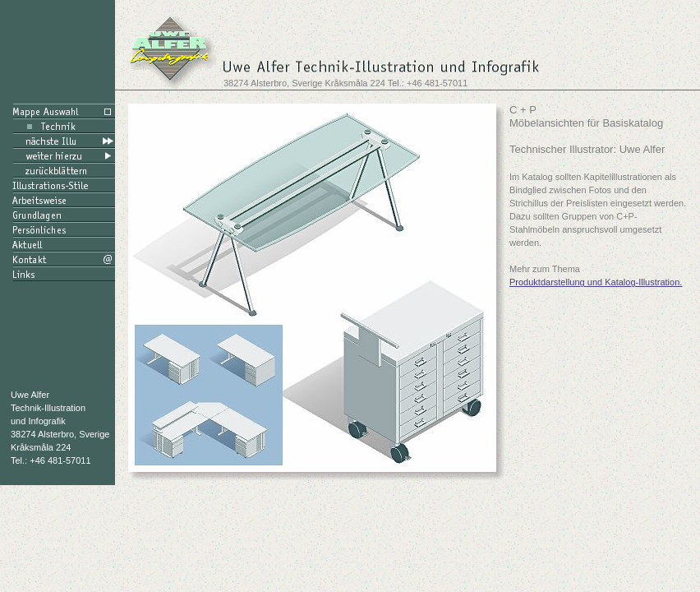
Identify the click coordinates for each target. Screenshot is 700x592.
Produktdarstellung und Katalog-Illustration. (596, 282)
